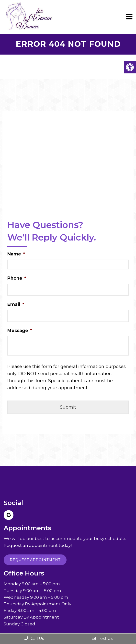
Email (16, 304)
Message (20, 331)
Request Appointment (35, 560)
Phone (17, 278)
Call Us (34, 638)
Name (16, 254)
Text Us (102, 638)
